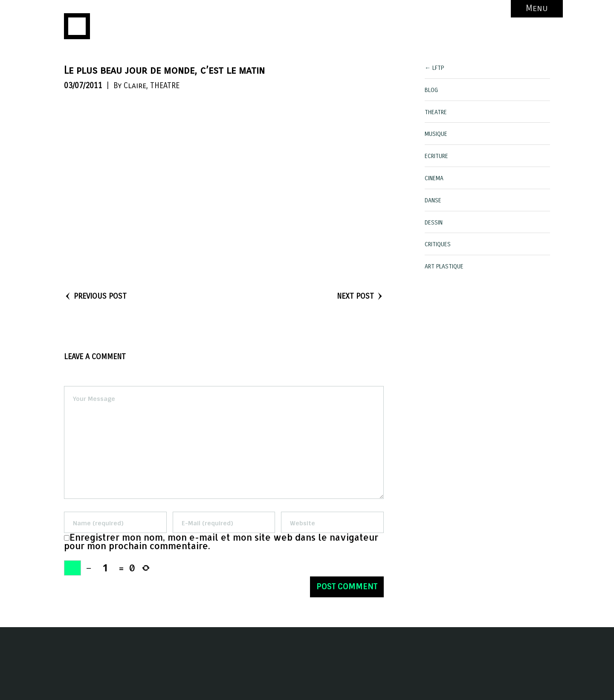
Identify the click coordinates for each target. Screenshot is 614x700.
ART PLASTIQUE (444, 266)
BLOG (431, 90)
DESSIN (434, 223)
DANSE (433, 200)
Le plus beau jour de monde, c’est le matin (164, 70)
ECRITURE (436, 156)
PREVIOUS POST (95, 296)
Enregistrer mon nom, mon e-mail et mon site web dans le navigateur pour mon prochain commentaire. (221, 542)
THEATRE (165, 86)
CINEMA (434, 178)
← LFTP (434, 68)
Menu (537, 8)
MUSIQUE (436, 134)
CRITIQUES (438, 244)
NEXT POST (360, 296)
